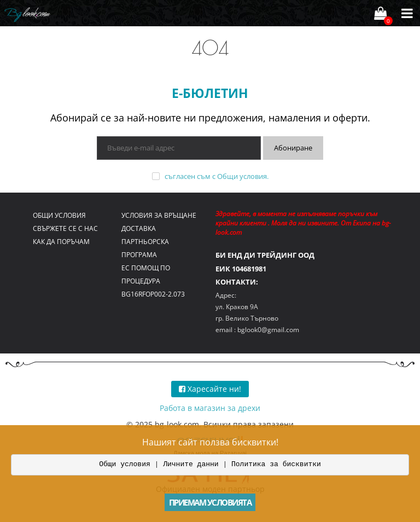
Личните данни (191, 464)
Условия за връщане (159, 215)
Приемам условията (210, 502)
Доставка (139, 228)
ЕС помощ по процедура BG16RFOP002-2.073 (153, 281)
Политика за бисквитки (276, 464)
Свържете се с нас (65, 228)
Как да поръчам (61, 242)
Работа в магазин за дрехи (210, 408)
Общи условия (242, 176)
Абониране (293, 148)
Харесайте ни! (210, 389)
